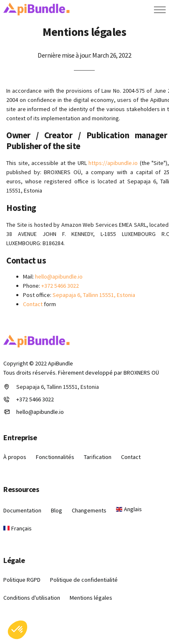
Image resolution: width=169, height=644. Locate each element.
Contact (33, 304)
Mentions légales (91, 598)
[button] (18, 630)
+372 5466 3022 (60, 286)
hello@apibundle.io (59, 276)
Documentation (22, 510)
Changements (89, 510)
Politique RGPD (22, 580)
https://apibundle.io (113, 163)
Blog (57, 510)
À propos (15, 457)
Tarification (98, 457)
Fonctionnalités (55, 457)
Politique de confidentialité (84, 580)
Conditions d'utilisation (32, 598)
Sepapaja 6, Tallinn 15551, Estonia (94, 295)
